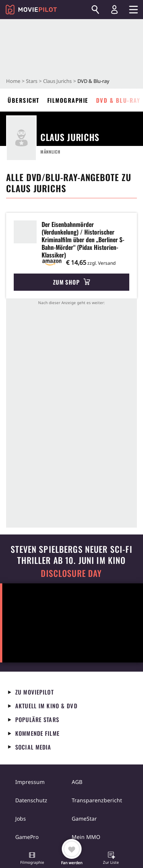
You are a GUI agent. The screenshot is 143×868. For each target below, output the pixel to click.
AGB (77, 782)
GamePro (27, 837)
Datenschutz (31, 800)
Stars (32, 81)
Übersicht (24, 100)
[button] (32, 859)
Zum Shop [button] (71, 282)
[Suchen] (95, 10)
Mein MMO (86, 837)
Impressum (30, 782)
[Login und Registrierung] (114, 10)
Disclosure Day (71, 573)
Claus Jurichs (57, 81)
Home (13, 81)
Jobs (21, 819)
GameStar (84, 819)
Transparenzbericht (97, 800)
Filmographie (68, 100)
